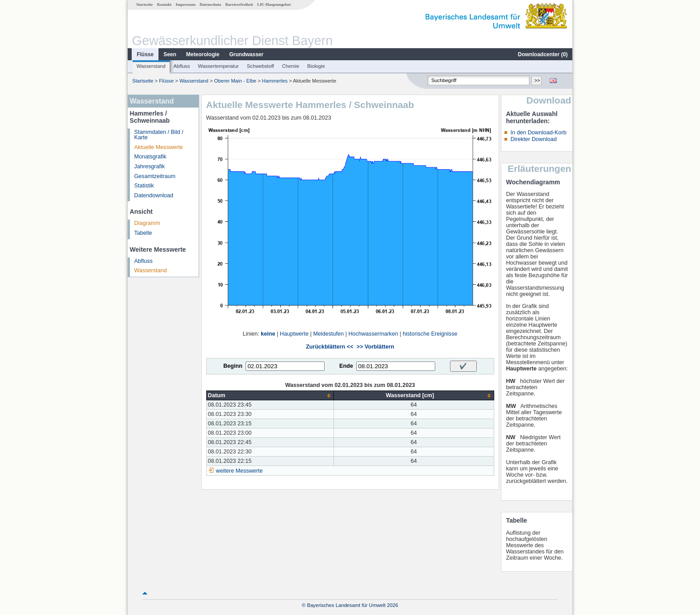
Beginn (233, 366)
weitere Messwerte (240, 471)
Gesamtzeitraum (155, 176)
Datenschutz (210, 4)
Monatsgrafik (150, 157)
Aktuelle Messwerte (159, 147)
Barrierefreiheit (239, 4)
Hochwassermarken (373, 334)
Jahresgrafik (150, 166)
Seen (170, 54)
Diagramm (147, 223)
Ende (346, 366)
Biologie (316, 66)
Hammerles (275, 81)
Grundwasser (247, 54)
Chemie (291, 66)
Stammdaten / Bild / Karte (159, 135)
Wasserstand (151, 66)
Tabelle (143, 233)
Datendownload (154, 195)
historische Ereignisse (430, 334)
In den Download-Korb (538, 133)
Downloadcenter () (543, 54)
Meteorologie (203, 54)
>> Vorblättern (375, 347)
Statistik (144, 186)
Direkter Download (533, 139)
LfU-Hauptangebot (274, 4)
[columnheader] (270, 396)
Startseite (144, 4)
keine (268, 334)
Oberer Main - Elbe (235, 81)
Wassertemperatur (218, 66)
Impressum (186, 4)
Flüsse (145, 54)
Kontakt (165, 4)
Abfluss (182, 66)
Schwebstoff (260, 66)
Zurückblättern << (329, 347)
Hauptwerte (294, 334)
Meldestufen (328, 334)
